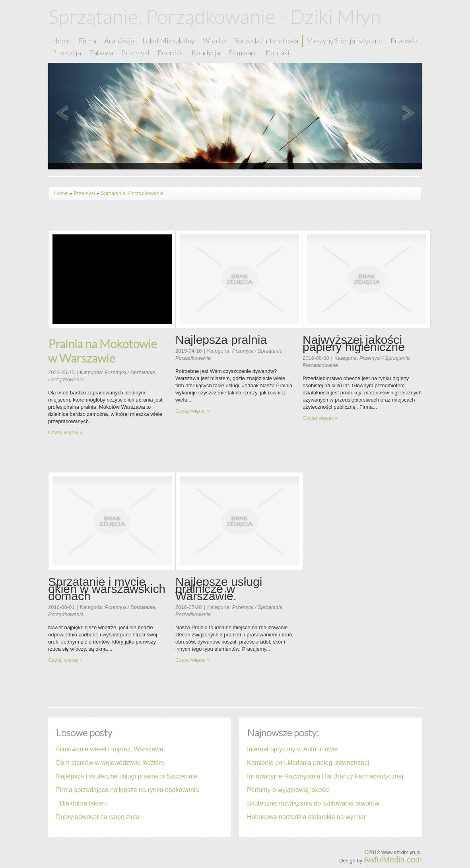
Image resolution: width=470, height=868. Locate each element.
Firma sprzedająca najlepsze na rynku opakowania (127, 790)
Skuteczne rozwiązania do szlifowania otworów (313, 803)
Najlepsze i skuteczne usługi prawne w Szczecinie (127, 776)
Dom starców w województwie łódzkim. (111, 763)
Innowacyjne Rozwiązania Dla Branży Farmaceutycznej (325, 776)
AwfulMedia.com (393, 860)
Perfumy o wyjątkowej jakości (288, 790)
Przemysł (84, 193)
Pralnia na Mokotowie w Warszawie (103, 351)
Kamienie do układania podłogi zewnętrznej (308, 763)
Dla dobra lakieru (82, 803)
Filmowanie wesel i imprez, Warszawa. (111, 749)
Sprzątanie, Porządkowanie (132, 193)
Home (61, 193)
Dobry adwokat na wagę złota (98, 817)
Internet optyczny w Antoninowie (292, 749)
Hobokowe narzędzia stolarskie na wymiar (306, 817)
